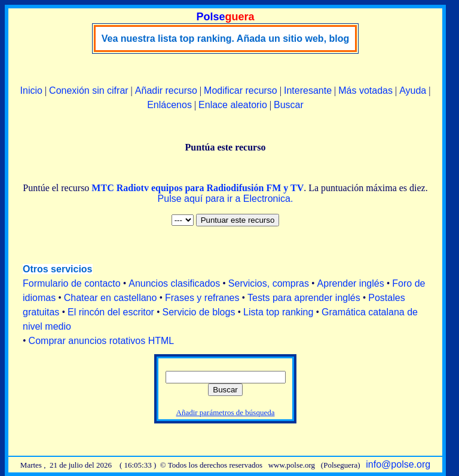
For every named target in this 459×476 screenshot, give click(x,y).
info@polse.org (398, 464)
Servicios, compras (269, 283)
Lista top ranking (278, 312)
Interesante (308, 90)
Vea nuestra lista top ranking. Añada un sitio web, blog (226, 39)
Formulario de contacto (72, 283)
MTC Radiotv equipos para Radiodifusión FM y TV (198, 188)
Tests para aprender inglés (304, 298)
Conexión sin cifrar (89, 90)
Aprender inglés (351, 283)
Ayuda (413, 90)
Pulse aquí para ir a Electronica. (226, 199)
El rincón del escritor (111, 312)
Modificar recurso (241, 90)
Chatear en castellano (111, 298)
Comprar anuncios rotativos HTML (102, 341)
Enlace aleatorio (233, 105)
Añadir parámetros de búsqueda (226, 412)
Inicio (31, 90)
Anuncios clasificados (174, 283)
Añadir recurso (166, 90)
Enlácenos (169, 105)
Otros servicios (58, 269)
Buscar (289, 105)
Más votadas (365, 90)
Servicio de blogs (199, 312)
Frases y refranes (202, 298)
